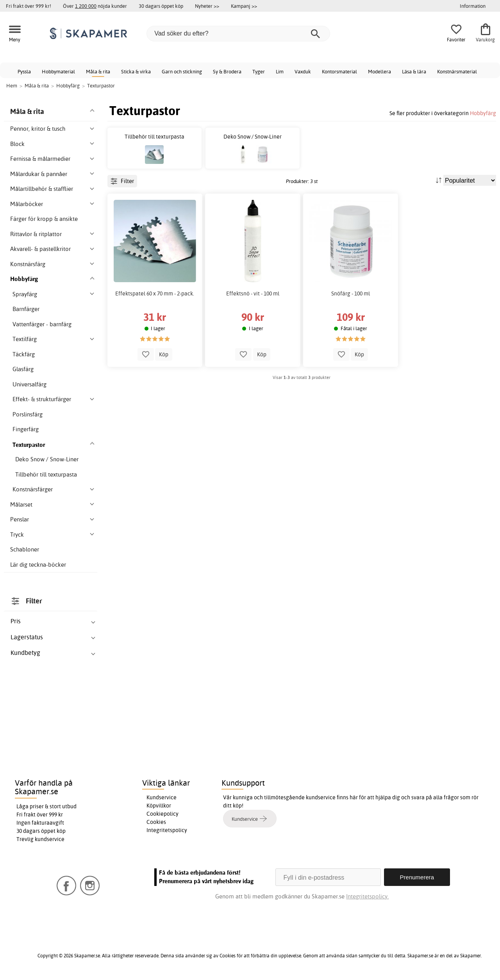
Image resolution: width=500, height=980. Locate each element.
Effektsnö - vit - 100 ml (253, 293)
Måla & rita (98, 71)
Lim (280, 71)
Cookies (156, 822)
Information (473, 6)
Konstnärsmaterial (457, 71)
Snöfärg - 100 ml (351, 293)
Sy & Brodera (227, 71)
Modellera (379, 71)
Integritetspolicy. (367, 896)
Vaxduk (303, 71)
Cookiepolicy (162, 814)
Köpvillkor (159, 806)
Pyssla (24, 71)
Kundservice (162, 797)
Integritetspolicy (167, 830)
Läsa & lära (414, 71)
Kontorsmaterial (339, 71)
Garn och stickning (182, 71)
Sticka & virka (136, 71)
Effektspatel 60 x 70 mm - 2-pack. (155, 293)
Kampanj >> (244, 6)
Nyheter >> (207, 6)
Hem (12, 85)
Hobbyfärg (483, 113)
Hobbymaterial (58, 71)
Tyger (259, 71)
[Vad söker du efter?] (238, 34)
